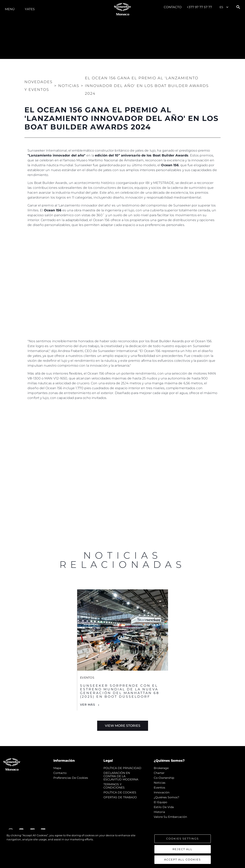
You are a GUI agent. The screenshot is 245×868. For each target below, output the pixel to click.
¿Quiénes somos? (166, 797)
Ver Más (88, 705)
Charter (159, 773)
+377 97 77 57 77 (199, 7)
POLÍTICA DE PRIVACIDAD (122, 768)
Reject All (182, 849)
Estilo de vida (164, 807)
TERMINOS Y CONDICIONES (114, 786)
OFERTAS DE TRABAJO (120, 797)
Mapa (57, 768)
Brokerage (161, 768)
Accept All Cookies (182, 859)
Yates (30, 9)
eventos (159, 788)
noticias (160, 783)
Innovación (162, 792)
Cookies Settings (182, 839)
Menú (10, 9)
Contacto (173, 7)
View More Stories (123, 726)
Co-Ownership (164, 778)
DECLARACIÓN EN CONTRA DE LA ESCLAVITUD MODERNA (121, 776)
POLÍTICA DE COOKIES (120, 792)
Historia (159, 812)
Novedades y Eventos (38, 86)
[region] (122, 849)
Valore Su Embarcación (170, 817)
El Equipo (160, 802)
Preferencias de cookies (71, 778)
